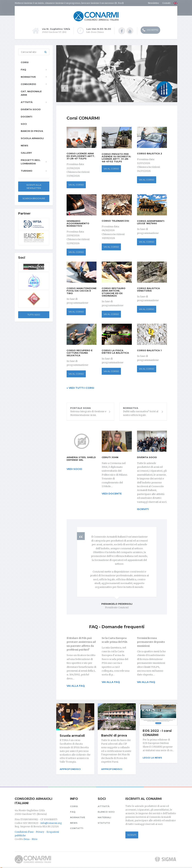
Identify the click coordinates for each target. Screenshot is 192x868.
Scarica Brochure (34, 198)
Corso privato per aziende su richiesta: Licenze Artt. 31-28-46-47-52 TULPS (116, 157)
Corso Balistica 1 (149, 350)
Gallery (26, 152)
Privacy (40, 830)
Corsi (25, 62)
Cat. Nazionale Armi (31, 93)
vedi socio (74, 469)
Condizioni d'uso (24, 830)
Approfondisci (70, 769)
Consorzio (28, 84)
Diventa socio (147, 457)
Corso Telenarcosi (115, 220)
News (24, 145)
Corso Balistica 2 (150, 153)
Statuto (104, 820)
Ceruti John (110, 457)
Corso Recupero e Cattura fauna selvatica (80, 353)
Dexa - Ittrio (30, 837)
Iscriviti (132, 832)
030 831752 (150, 30)
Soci (24, 123)
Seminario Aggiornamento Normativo (78, 223)
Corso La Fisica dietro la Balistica (115, 351)
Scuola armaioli (72, 735)
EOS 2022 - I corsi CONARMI (157, 733)
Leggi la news (152, 757)
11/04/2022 (147, 707)
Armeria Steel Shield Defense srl (81, 458)
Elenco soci (106, 809)
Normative (28, 76)
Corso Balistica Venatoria (148, 289)
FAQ (23, 69)
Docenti (26, 116)
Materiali (104, 815)
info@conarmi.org (51, 821)
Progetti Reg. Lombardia (31, 161)
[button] (70, 88)
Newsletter (154, 3)
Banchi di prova (114, 735)
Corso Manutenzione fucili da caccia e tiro (82, 290)
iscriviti (143, 509)
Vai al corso (76, 184)
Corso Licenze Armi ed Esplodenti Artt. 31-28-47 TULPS (81, 156)
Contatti (166, 3)
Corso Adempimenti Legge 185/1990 (151, 222)
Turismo (27, 170)
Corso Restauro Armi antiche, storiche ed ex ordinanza (114, 292)
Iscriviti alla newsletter (34, 186)
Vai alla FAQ (76, 685)
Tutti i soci (34, 314)
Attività (27, 102)
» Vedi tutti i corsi (80, 387)
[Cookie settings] (1, 866)
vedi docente (112, 493)
